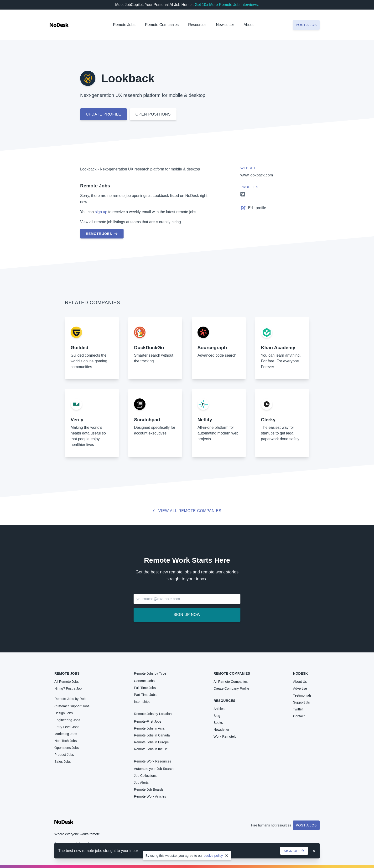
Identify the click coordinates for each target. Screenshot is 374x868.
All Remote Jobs (67, 682)
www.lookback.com (257, 175)
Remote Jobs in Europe (151, 742)
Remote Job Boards (149, 789)
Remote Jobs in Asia (149, 728)
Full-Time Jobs (145, 688)
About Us (300, 682)
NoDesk (301, 673)
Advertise (300, 688)
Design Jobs (64, 713)
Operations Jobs (67, 748)
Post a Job (306, 825)
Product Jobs (64, 755)
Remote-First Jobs (148, 721)
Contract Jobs (144, 681)
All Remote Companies (231, 682)
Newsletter (225, 25)
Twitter (298, 709)
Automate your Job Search (154, 769)
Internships (142, 702)
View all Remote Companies (187, 511)
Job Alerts (141, 783)
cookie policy (213, 856)
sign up (101, 212)
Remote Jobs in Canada (152, 735)
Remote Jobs (124, 25)
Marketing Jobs (66, 734)
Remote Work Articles (150, 796)
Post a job (306, 25)
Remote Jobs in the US (151, 749)
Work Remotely (225, 736)
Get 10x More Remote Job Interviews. (227, 5)
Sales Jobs (62, 762)
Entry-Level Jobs (67, 727)
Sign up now (187, 615)
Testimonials (302, 695)
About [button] (249, 25)
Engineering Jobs (67, 720)
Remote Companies (162, 25)
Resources (224, 701)
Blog (217, 716)
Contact (299, 716)
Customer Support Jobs (72, 706)
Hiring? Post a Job (68, 688)
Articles (219, 709)
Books (218, 723)
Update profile (104, 114)
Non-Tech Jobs (65, 741)
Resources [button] (197, 25)
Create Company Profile (231, 688)
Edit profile (253, 208)
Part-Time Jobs (145, 695)
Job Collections (145, 776)
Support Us (301, 702)
